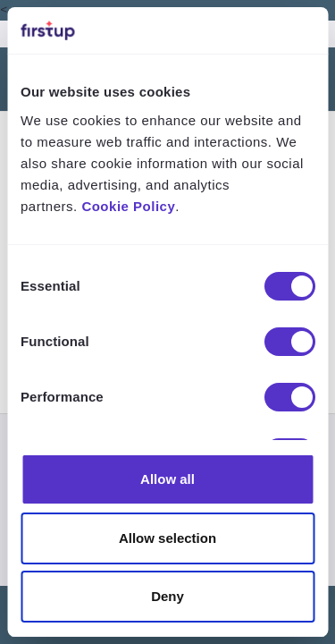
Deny (167, 596)
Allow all (167, 479)
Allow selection (167, 538)
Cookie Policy (128, 206)
